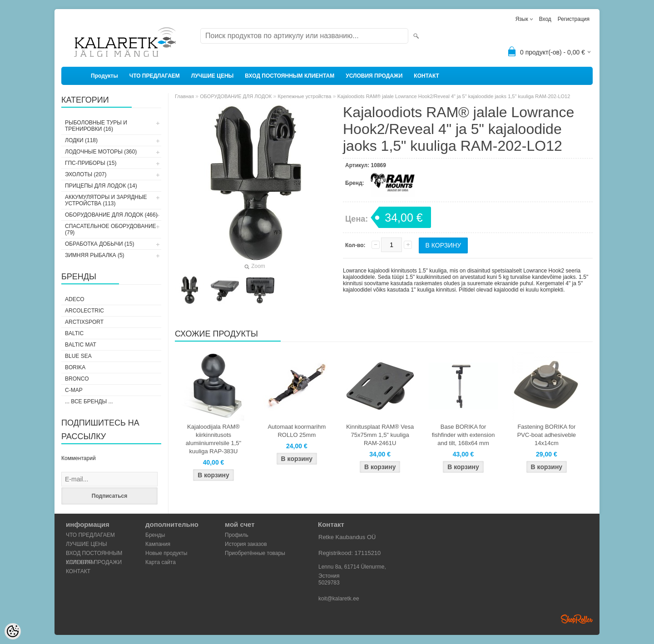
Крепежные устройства (305, 96)
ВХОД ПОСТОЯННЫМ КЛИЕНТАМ (290, 76)
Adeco (75, 299)
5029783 (329, 583)
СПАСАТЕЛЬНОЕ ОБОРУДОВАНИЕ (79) (111, 229)
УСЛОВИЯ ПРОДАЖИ (374, 76)
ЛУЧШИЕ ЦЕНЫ (213, 76)
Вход (545, 19)
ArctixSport (84, 322)
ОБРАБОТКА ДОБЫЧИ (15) (99, 244)
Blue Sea (78, 356)
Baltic (74, 333)
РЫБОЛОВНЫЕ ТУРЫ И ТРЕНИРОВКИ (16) (96, 126)
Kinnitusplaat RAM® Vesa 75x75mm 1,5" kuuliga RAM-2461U (380, 435)
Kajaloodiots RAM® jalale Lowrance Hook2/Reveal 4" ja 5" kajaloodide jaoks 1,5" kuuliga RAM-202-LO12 (454, 96)
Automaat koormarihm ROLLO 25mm (297, 431)
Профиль (237, 535)
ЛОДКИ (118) (81, 140)
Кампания (158, 544)
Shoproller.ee (577, 619)
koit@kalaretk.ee (339, 599)
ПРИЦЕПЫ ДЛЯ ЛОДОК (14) (101, 186)
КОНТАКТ (426, 76)
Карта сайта (161, 562)
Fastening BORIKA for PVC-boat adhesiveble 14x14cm (547, 435)
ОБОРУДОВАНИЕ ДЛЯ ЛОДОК (236, 96)
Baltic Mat (81, 345)
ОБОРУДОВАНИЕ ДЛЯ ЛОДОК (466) (111, 215)
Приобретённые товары (255, 553)
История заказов (246, 544)
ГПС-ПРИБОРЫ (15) (91, 163)
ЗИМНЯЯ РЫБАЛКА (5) (95, 255)
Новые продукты (166, 553)
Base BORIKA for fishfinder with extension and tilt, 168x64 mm (463, 435)
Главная (184, 96)
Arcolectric (84, 311)
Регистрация (574, 19)
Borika (75, 367)
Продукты (104, 76)
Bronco (77, 379)
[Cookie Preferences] (13, 631)
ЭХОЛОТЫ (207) (86, 174)
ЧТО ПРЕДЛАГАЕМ (155, 76)
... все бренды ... (89, 401)
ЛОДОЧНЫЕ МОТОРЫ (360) (101, 152)
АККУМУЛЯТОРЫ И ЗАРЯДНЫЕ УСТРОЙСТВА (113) (106, 200)
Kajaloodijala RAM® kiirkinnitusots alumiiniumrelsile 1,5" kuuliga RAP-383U (213, 439)
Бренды (155, 535)
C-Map (74, 390)
